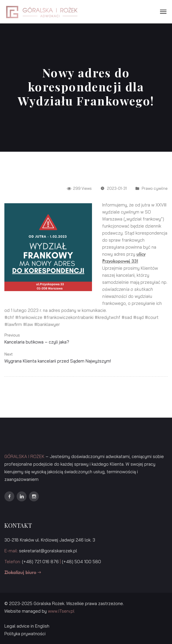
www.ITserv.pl (61, 611)
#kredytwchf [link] (107, 317)
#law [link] (28, 324)
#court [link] (152, 317)
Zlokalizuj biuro (23, 573)
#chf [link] (9, 317)
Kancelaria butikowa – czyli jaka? (37, 342)
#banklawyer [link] (47, 324)
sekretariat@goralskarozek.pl (48, 551)
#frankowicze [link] (29, 317)
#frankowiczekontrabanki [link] (68, 317)
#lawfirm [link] (13, 324)
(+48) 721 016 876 (40, 562)
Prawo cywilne (155, 188)
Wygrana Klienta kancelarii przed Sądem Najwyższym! (58, 361)
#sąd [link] (138, 317)
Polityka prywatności (25, 634)
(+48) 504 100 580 (81, 562)
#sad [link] (127, 317)
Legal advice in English (27, 626)
